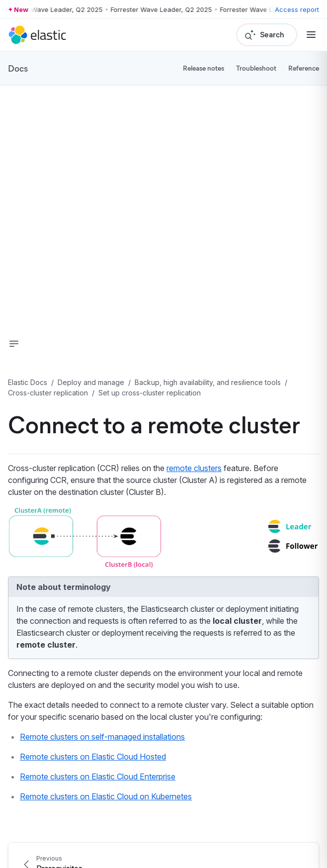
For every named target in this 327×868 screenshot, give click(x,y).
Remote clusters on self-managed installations (102, 737)
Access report (297, 9)
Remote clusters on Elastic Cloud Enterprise (98, 776)
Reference (304, 68)
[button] (14, 344)
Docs (18, 68)
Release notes (204, 68)
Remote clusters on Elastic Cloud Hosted (93, 757)
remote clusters (194, 468)
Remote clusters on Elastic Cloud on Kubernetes (106, 796)
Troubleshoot (256, 68)
